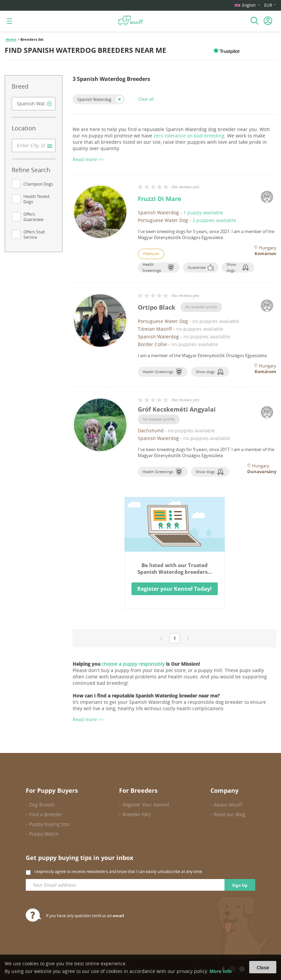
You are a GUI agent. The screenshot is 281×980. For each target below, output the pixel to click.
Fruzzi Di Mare (160, 199)
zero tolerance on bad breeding (189, 136)
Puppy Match (44, 834)
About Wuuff (228, 805)
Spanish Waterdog (94, 99)
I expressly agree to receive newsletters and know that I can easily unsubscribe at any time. (119, 871)
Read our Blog (229, 814)
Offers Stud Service (34, 234)
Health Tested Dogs (36, 199)
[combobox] (34, 104)
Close (263, 967)
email (118, 916)
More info (221, 971)
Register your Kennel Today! (174, 589)
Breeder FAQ (137, 814)
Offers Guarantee (33, 217)
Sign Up (240, 885)
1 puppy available (203, 212)
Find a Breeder (46, 814)
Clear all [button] (146, 99)
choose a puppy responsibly (133, 664)
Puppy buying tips (49, 824)
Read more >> (88, 719)
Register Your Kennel (146, 805)
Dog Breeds (42, 805)
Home (11, 39)
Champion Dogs (38, 184)
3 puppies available (214, 220)
